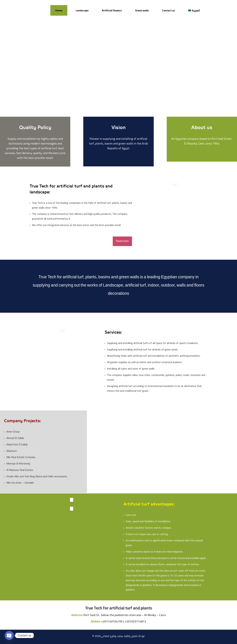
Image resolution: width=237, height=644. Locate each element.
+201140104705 (112, 621)
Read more (122, 241)
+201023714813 (135, 621)
